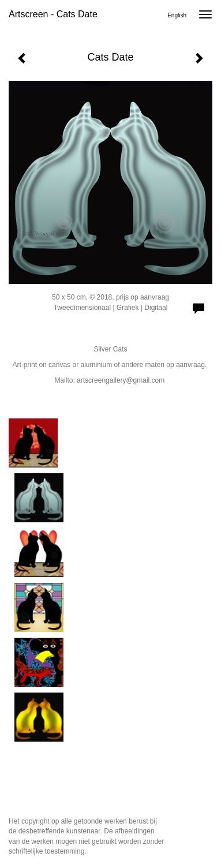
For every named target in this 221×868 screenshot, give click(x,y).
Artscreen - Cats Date (53, 14)
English (177, 15)
